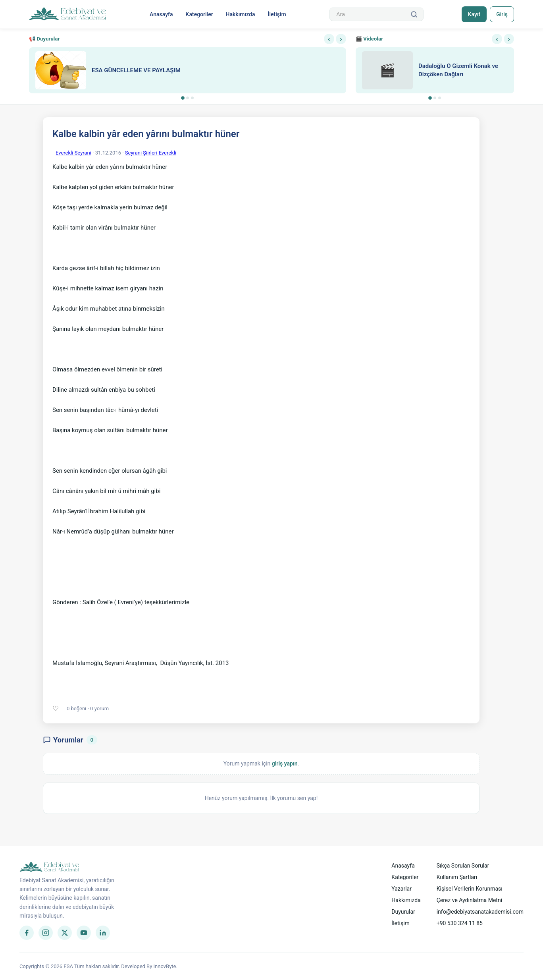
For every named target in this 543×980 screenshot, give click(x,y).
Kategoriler (199, 14)
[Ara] (414, 14)
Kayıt (473, 14)
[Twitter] (65, 933)
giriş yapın (285, 764)
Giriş (502, 14)
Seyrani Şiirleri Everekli (151, 153)
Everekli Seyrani (73, 153)
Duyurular (403, 912)
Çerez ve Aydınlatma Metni (469, 900)
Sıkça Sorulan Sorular (463, 866)
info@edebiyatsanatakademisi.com (480, 912)
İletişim (277, 14)
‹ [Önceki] (329, 39)
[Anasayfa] (68, 14)
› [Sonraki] (341, 39)
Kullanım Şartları (457, 877)
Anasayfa (161, 14)
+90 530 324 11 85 (460, 923)
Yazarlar (401, 889)
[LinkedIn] (103, 933)
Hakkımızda (240, 14)
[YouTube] (84, 933)
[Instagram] (46, 933)
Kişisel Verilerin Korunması (470, 889)
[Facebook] (27, 933)
